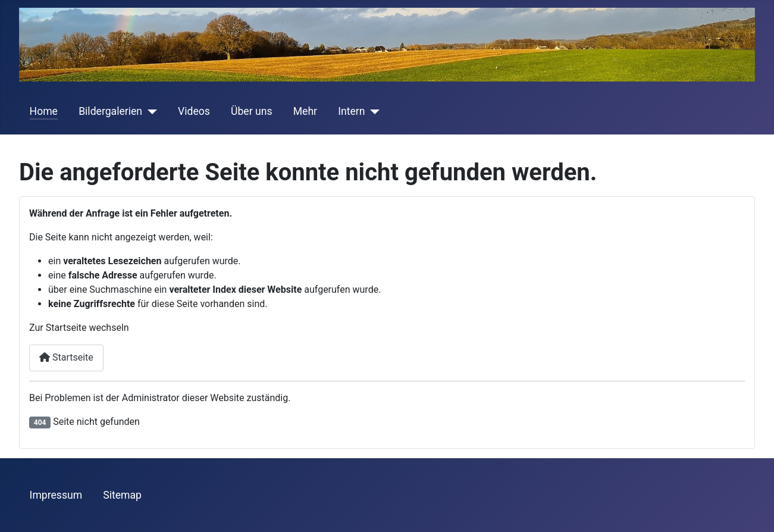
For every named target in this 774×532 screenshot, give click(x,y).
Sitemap (122, 495)
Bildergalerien (110, 111)
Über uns (251, 111)
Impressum (56, 495)
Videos (194, 111)
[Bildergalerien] (150, 111)
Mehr (305, 111)
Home (44, 111)
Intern (351, 111)
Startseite (66, 357)
